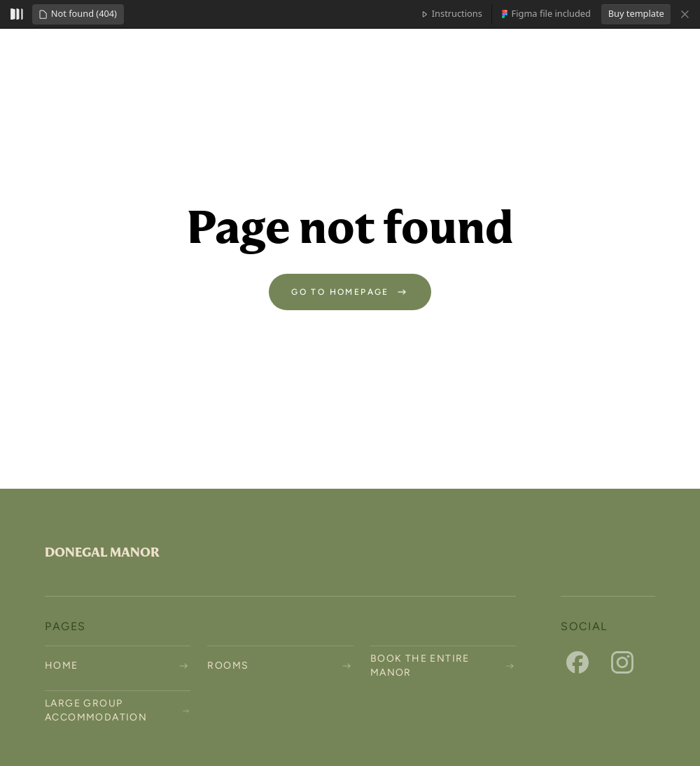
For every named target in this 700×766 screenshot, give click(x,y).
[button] (78, 14)
